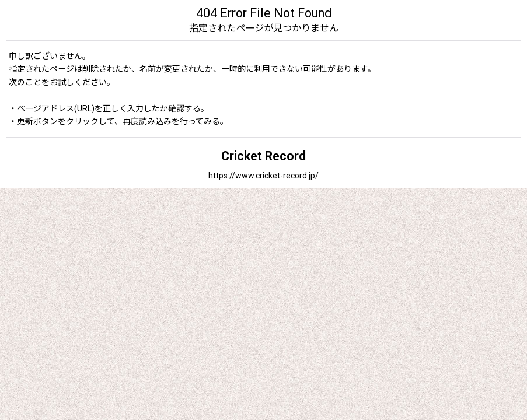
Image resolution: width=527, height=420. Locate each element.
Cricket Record (263, 156)
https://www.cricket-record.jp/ (263, 176)
